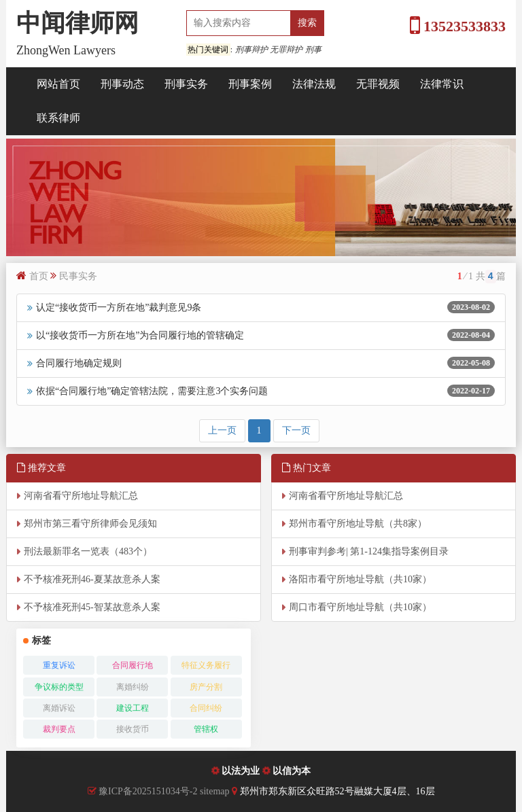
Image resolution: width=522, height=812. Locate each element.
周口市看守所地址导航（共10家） (360, 607)
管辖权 (206, 729)
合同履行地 (133, 665)
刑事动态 (122, 84)
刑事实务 (186, 84)
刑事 (313, 50)
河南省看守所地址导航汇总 (81, 496)
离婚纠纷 (133, 687)
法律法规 (314, 84)
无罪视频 (378, 84)
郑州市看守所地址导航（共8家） (358, 524)
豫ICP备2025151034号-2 (148, 791)
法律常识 (442, 84)
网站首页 (58, 84)
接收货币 (133, 729)
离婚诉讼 (59, 708)
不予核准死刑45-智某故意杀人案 (92, 607)
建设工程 (133, 708)
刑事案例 (250, 84)
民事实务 (78, 276)
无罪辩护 (286, 50)
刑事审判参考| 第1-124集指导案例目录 (369, 551)
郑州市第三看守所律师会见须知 (90, 524)
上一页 (222, 430)
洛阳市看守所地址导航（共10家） (360, 579)
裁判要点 (59, 729)
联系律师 (58, 118)
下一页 (296, 430)
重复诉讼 (59, 665)
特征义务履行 (206, 665)
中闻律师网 (77, 23)
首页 (39, 276)
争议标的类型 (59, 687)
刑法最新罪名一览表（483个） (88, 551)
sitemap (216, 791)
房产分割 (206, 687)
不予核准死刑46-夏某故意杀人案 (92, 579)
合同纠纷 (206, 708)
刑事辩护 (251, 50)
